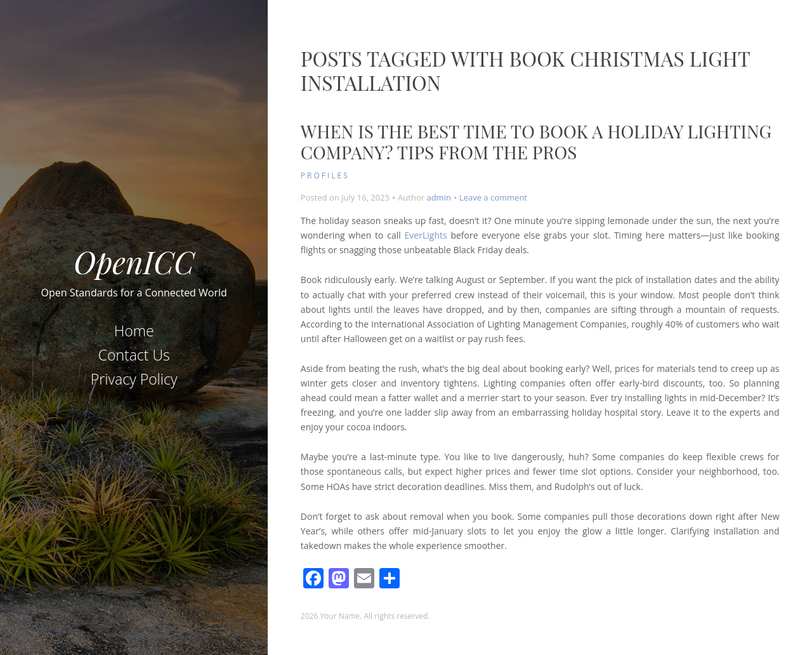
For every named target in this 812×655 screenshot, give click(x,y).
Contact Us (134, 355)
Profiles (325, 175)
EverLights (426, 235)
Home (134, 331)
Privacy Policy (134, 379)
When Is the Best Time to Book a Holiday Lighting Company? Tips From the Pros (536, 142)
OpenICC (134, 261)
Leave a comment (493, 197)
